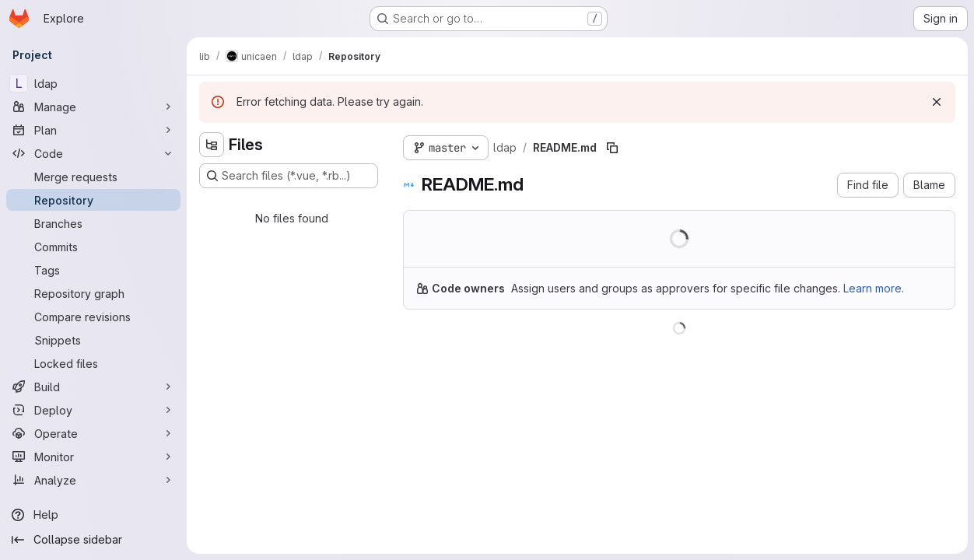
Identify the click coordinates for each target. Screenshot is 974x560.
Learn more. (874, 288)
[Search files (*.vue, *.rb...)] (289, 176)
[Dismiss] (937, 102)
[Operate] (93, 433)
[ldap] (93, 83)
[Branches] (93, 223)
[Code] (93, 153)
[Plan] (93, 130)
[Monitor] (93, 457)
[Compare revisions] (93, 317)
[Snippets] (93, 340)
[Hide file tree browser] (212, 145)
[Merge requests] (93, 177)
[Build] (93, 387)
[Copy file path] (612, 148)
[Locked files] (93, 363)
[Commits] (93, 247)
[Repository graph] (93, 293)
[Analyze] (93, 480)
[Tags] (93, 270)
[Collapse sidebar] (93, 540)
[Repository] (93, 200)
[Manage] (93, 107)
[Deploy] (93, 410)
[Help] (93, 515)
